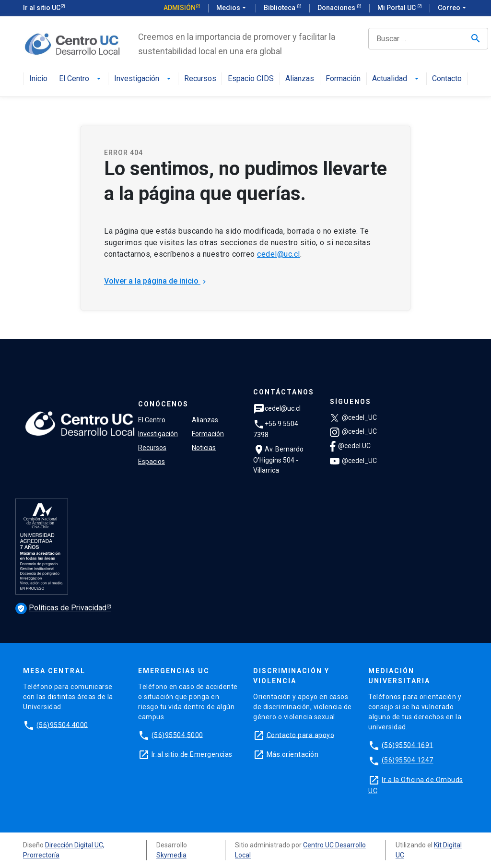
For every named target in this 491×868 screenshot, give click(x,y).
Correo (453, 8)
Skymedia (171, 855)
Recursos (200, 79)
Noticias (204, 448)
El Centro (81, 79)
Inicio (38, 79)
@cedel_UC (353, 417)
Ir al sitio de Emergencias (192, 754)
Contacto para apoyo (301, 735)
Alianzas (300, 79)
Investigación (143, 79)
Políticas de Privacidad (61, 608)
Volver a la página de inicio (156, 281)
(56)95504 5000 (177, 735)
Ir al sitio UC (42, 8)
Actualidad (396, 79)
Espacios (152, 462)
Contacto (447, 79)
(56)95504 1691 (408, 745)
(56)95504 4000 (62, 725)
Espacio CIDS (251, 79)
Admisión (180, 8)
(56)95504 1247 (408, 760)
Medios (232, 8)
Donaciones (337, 8)
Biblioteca (280, 8)
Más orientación (293, 754)
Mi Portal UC (397, 8)
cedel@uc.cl (279, 254)
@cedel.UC (350, 446)
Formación (343, 79)
